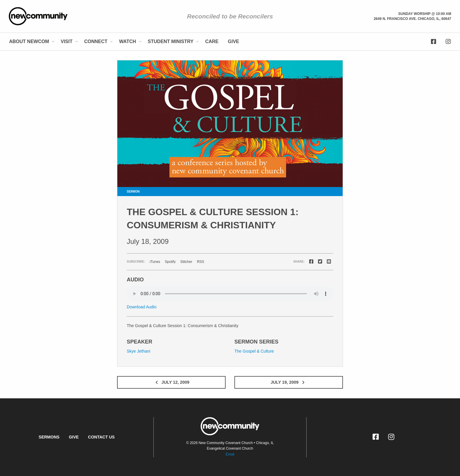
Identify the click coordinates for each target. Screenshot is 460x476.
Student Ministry (171, 41)
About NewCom (29, 41)
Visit (67, 41)
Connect (96, 41)
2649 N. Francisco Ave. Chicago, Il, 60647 (412, 19)
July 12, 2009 (171, 382)
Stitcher (186, 262)
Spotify (170, 262)
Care (212, 41)
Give (234, 41)
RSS (201, 262)
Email (230, 454)
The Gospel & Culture (254, 351)
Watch (127, 41)
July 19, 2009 (289, 382)
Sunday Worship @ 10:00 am (425, 14)
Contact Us (101, 437)
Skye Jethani (138, 351)
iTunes (155, 262)
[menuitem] (30, 42)
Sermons (49, 437)
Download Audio (142, 307)
